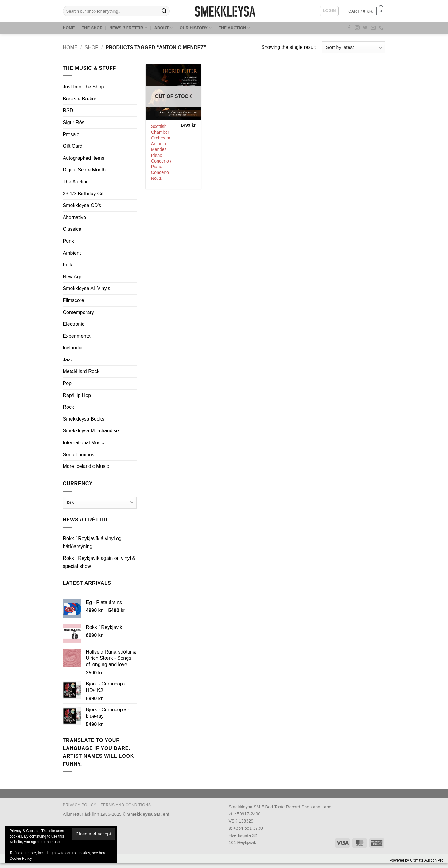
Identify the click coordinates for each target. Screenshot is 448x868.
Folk (68, 265)
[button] (329, 11)
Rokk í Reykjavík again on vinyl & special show (99, 562)
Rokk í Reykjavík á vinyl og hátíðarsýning (92, 542)
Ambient (72, 253)
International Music (84, 443)
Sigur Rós (74, 122)
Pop (67, 383)
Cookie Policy (21, 858)
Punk (68, 241)
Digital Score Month (84, 170)
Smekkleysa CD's (82, 205)
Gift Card (73, 146)
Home (69, 28)
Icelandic (73, 348)
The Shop (92, 28)
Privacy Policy (80, 805)
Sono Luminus (79, 455)
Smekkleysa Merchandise (91, 431)
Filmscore (74, 300)
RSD (68, 110)
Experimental (77, 336)
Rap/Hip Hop (77, 395)
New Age (73, 277)
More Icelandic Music (86, 466)
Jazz (68, 360)
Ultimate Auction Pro (427, 860)
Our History (196, 28)
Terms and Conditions (126, 805)
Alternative (75, 217)
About (163, 28)
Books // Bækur (80, 99)
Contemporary (78, 312)
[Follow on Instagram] (357, 28)
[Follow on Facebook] (349, 28)
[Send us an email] (373, 28)
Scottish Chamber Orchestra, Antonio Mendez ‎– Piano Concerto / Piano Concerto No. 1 (161, 152)
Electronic (74, 324)
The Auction (234, 28)
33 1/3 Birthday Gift (84, 194)
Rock (68, 407)
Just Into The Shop (84, 87)
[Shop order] (354, 47)
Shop (91, 47)
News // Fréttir (128, 28)
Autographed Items (84, 158)
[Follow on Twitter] (365, 28)
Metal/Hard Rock (81, 371)
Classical (73, 229)
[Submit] (164, 11)
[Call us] (381, 28)
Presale (71, 134)
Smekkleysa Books (84, 419)
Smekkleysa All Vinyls (87, 288)
